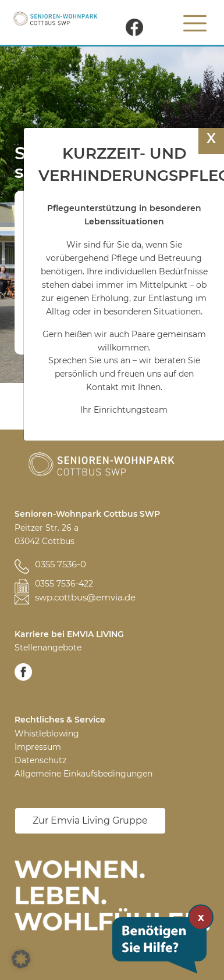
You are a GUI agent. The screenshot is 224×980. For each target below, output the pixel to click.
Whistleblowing (47, 734)
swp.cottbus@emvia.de (85, 597)
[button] (21, 959)
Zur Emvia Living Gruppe (90, 820)
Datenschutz (40, 760)
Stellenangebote (48, 648)
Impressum (38, 747)
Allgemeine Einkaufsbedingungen (83, 774)
